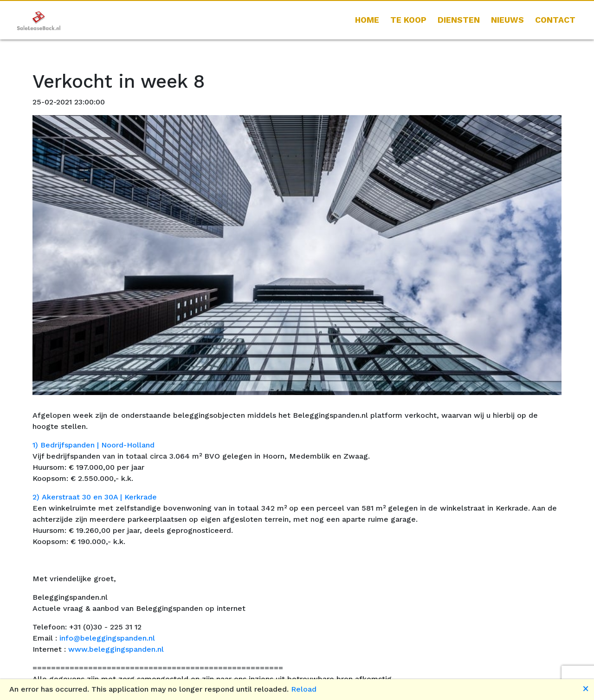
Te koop (408, 20)
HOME (367, 20)
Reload (304, 689)
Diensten (459, 20)
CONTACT (555, 20)
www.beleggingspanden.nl (116, 649)
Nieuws (507, 20)
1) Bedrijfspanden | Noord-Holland (94, 445)
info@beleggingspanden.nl (107, 638)
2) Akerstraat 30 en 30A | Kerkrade (95, 497)
